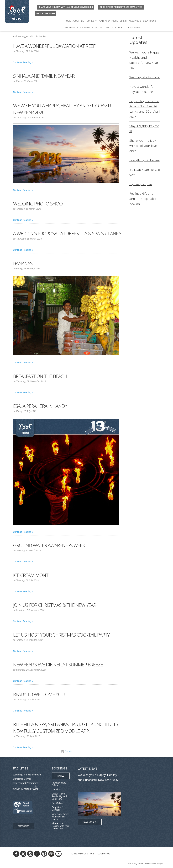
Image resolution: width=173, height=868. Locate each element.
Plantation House (108, 21)
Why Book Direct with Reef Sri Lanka (60, 817)
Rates (61, 776)
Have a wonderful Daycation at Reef (54, 46)
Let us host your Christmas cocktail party (61, 635)
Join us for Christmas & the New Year (55, 605)
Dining (123, 21)
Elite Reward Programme (26, 783)
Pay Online (57, 803)
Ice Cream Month (32, 575)
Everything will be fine (144, 160)
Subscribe (24, 826)
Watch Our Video (46, 14)
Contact (120, 27)
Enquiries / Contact (57, 809)
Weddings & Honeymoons (142, 21)
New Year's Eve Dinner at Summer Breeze (58, 665)
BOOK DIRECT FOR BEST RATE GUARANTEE (121, 7)
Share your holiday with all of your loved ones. (144, 146)
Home (68, 21)
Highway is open (141, 184)
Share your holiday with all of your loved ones (66, 7)
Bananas (23, 263)
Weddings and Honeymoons (27, 775)
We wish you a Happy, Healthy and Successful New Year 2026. (98, 777)
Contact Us (104, 854)
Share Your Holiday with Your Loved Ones (60, 826)
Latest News (133, 27)
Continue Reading (22, 62)
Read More (89, 822)
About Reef (79, 21)
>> (71, 751)
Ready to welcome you (39, 694)
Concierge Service (22, 779)
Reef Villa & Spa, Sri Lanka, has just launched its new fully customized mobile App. (66, 728)
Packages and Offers (59, 784)
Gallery (99, 27)
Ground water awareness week (49, 545)
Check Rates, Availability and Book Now (59, 796)
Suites (90, 21)
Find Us (110, 27)
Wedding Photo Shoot (39, 204)
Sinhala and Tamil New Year (44, 76)
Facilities (70, 27)
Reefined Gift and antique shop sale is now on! (143, 199)
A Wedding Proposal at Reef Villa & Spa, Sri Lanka (67, 233)
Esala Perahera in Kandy (40, 406)
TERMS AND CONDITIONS (82, 854)
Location (56, 790)
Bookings (85, 27)
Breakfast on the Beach (40, 376)
